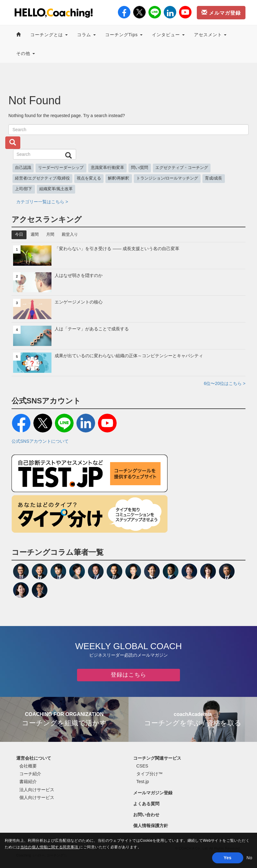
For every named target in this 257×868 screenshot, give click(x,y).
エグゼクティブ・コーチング (182, 168)
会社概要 (28, 766)
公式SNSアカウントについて (40, 441)
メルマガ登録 (221, 12)
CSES (142, 766)
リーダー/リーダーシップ (61, 168)
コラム (86, 35)
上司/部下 (24, 189)
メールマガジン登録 (153, 793)
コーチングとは (49, 35)
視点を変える (89, 178)
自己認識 (23, 168)
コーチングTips (124, 35)
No (249, 858)
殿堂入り (70, 234)
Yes (228, 858)
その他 (26, 53)
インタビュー (168, 35)
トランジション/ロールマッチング (167, 178)
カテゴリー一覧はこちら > (42, 202)
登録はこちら (128, 675)
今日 (19, 234)
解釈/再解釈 (119, 178)
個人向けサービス (37, 797)
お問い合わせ (146, 815)
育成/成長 (214, 178)
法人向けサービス (37, 790)
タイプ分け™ (149, 774)
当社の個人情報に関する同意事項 (50, 847)
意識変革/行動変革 (108, 168)
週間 (35, 234)
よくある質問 (146, 804)
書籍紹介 (28, 782)
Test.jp (143, 782)
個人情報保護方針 (151, 826)
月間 (50, 234)
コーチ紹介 (30, 774)
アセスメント (210, 35)
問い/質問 (140, 168)
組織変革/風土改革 (56, 189)
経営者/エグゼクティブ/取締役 (42, 178)
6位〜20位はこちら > (225, 383)
